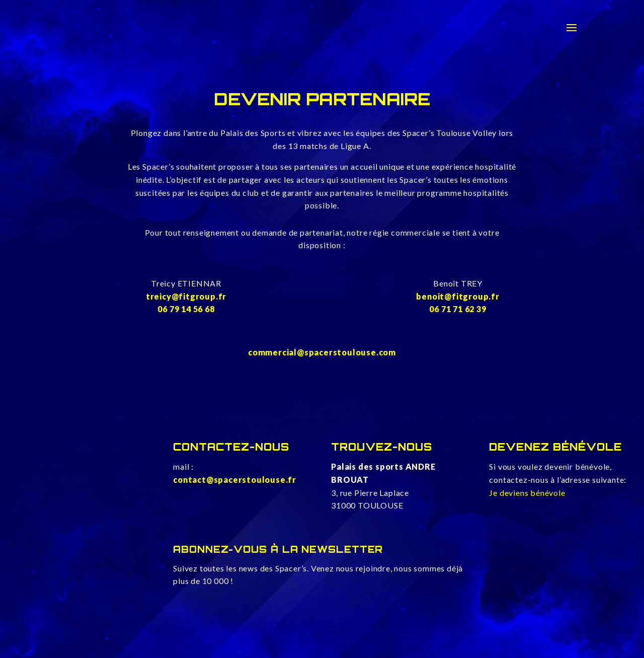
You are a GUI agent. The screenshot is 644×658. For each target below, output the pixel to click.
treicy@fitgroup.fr (186, 296)
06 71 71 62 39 (458, 309)
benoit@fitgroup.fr (458, 296)
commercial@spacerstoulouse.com (322, 352)
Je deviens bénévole (527, 493)
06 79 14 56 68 (186, 309)
